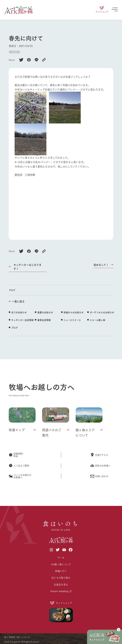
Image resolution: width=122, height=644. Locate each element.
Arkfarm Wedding (59, 591)
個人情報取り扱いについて (17, 637)
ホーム (61, 557)
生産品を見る (61, 584)
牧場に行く (61, 571)
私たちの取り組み (61, 578)
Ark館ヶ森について (61, 564)
